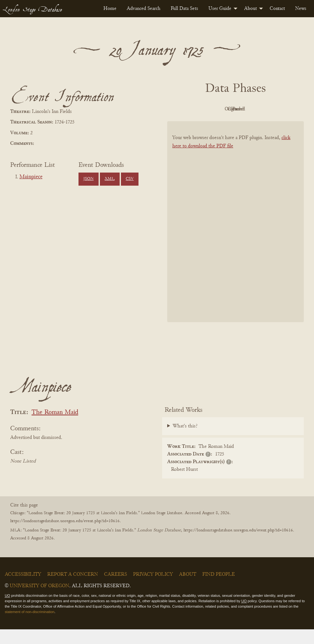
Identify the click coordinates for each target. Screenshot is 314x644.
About (250, 9)
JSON (88, 179)
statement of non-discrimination (30, 626)
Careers (116, 589)
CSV (130, 179)
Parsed (234, 123)
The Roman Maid (55, 427)
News (301, 9)
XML (110, 179)
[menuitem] (110, 9)
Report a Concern (73, 589)
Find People (219, 589)
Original (234, 109)
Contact (277, 9)
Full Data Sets (184, 9)
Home (110, 9)
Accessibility (23, 589)
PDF (199, 109)
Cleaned (269, 109)
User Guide (220, 9)
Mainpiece (31, 177)
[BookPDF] (235, 236)
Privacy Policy (153, 589)
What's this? (185, 440)
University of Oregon (39, 601)
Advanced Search (144, 9)
